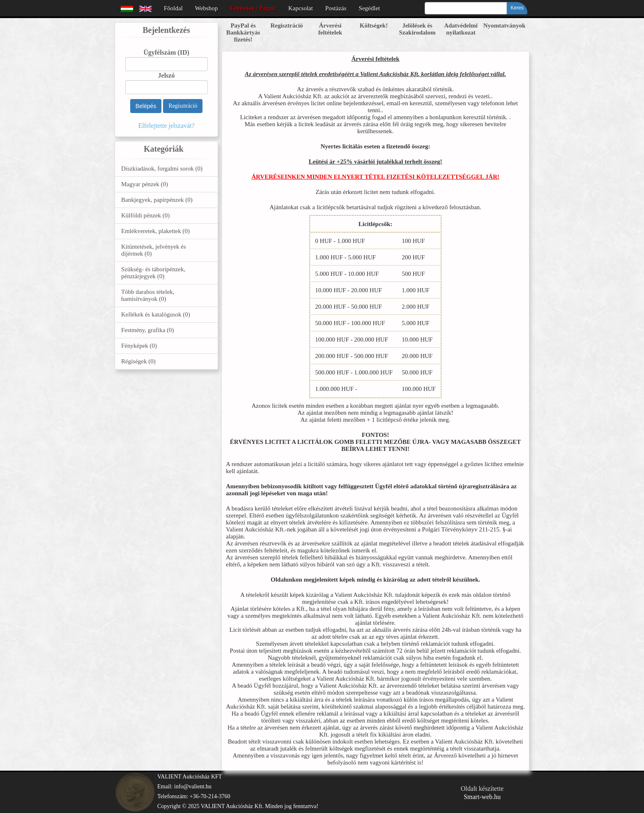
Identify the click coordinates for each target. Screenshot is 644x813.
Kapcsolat (301, 8)
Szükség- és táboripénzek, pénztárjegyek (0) (153, 273)
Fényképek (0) (139, 346)
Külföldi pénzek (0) (145, 215)
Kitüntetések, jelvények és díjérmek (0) (154, 250)
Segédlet (370, 8)
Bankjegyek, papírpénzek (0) (157, 200)
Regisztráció (183, 106)
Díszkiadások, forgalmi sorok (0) (162, 169)
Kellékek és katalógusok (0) (156, 314)
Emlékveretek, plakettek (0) (155, 231)
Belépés (146, 106)
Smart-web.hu (482, 797)
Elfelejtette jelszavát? (166, 126)
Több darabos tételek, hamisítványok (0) (148, 295)
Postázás (336, 8)
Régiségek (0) (138, 361)
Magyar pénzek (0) (145, 184)
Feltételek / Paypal (253, 8)
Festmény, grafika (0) (148, 330)
